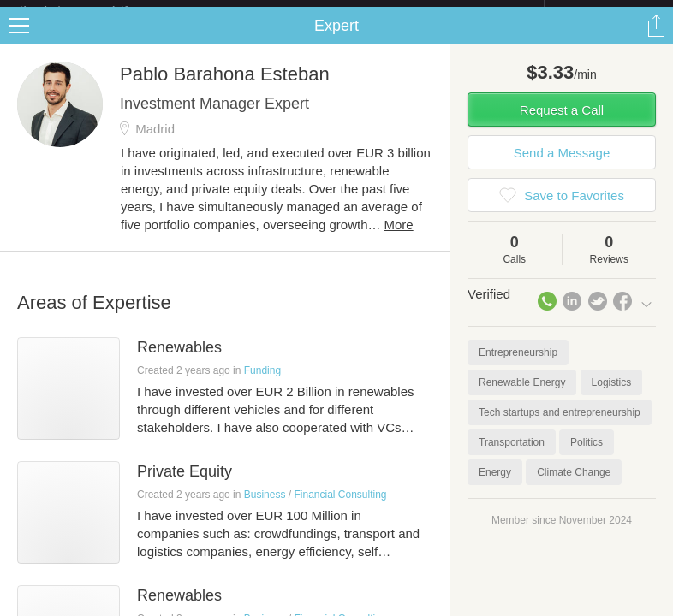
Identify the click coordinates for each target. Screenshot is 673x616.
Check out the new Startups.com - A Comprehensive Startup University (358, 11)
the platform (92, 10)
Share (656, 39)
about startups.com (605, 11)
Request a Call (562, 124)
